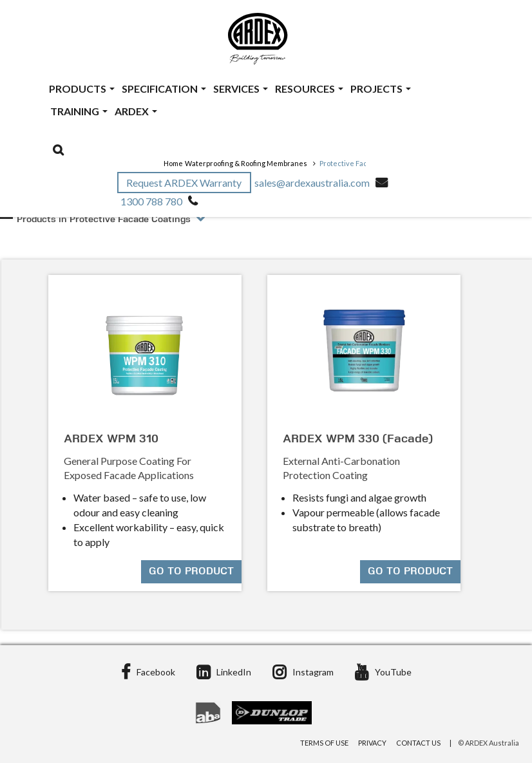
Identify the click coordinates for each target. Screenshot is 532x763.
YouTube (383, 672)
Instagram (303, 672)
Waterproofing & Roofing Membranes (246, 163)
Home (173, 163)
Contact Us (418, 743)
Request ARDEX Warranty (185, 183)
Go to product (191, 572)
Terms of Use (324, 743)
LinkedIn (224, 672)
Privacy (372, 743)
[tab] (268, 233)
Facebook (148, 672)
